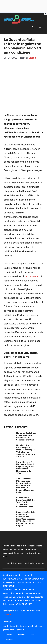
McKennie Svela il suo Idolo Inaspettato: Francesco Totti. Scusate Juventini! (26, 436)
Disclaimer (9, 640)
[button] (33, 28)
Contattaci (7, 614)
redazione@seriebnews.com (31, 563)
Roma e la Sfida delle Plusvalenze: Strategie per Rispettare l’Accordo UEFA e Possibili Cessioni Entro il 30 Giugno (26, 519)
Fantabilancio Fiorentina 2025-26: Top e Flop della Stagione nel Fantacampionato (26, 502)
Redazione (9, 634)
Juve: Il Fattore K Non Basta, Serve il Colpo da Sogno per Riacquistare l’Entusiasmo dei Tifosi (25, 468)
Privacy (33, 634)
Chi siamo (21, 634)
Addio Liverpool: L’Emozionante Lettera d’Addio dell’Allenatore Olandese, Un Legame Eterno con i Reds (26, 485)
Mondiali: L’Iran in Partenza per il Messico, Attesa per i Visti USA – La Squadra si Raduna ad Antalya (26, 451)
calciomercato (32, 276)
